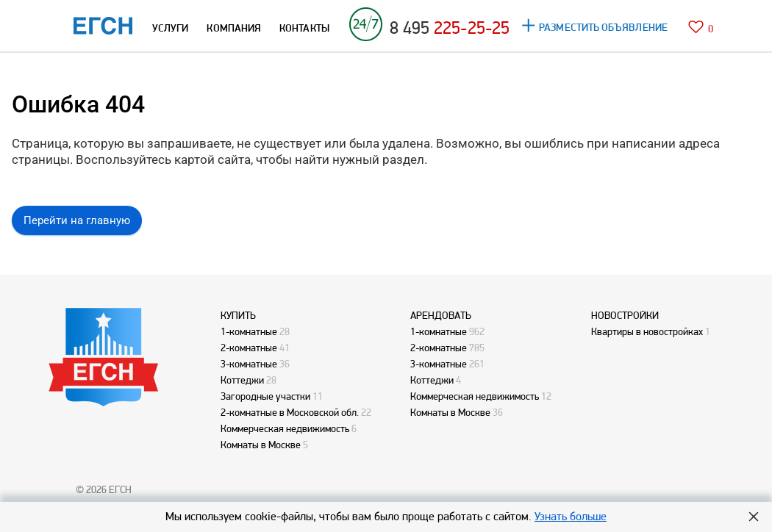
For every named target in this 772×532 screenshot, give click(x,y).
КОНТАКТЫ (304, 28)
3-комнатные (249, 364)
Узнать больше (571, 516)
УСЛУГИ (170, 28)
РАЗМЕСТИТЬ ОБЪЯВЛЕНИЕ (603, 27)
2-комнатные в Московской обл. (290, 412)
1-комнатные (249, 331)
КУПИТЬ (238, 315)
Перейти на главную (77, 220)
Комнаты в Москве (261, 445)
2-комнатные (249, 348)
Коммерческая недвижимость (285, 428)
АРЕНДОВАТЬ (441, 315)
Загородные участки (265, 396)
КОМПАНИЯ (234, 28)
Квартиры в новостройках (647, 331)
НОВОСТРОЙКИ (625, 315)
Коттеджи (242, 380)
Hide (754, 517)
